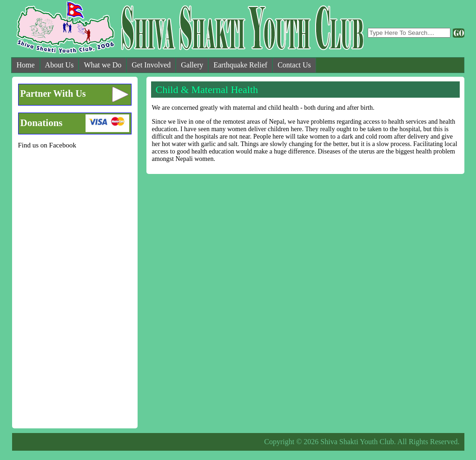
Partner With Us (53, 93)
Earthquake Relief (240, 65)
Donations (42, 123)
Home (26, 65)
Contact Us (294, 65)
